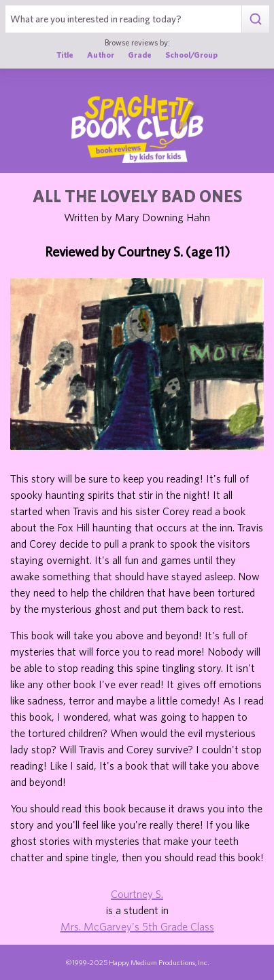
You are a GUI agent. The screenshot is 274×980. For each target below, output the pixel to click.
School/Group (191, 54)
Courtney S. (137, 894)
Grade (140, 54)
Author (101, 54)
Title (65, 54)
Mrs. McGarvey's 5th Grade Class (137, 926)
